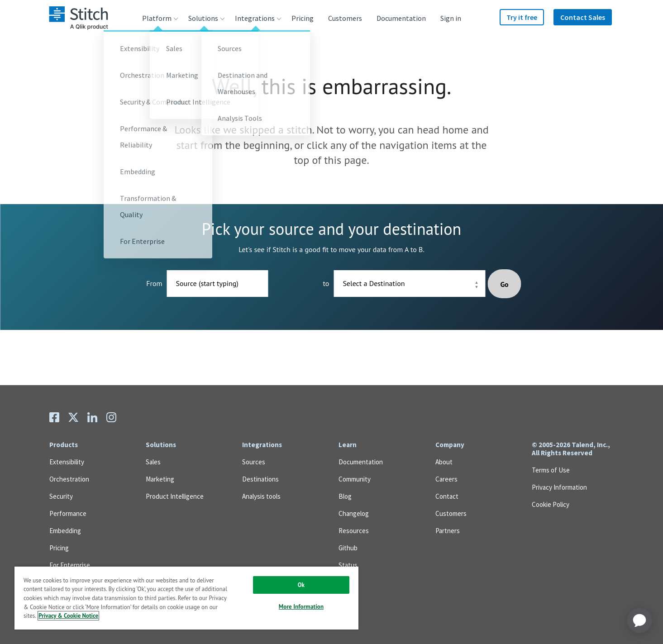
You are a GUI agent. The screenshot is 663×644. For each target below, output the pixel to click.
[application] (639, 620)
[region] (186, 598)
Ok (301, 585)
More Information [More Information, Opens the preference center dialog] (301, 607)
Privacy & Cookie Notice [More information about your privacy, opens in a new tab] (68, 616)
